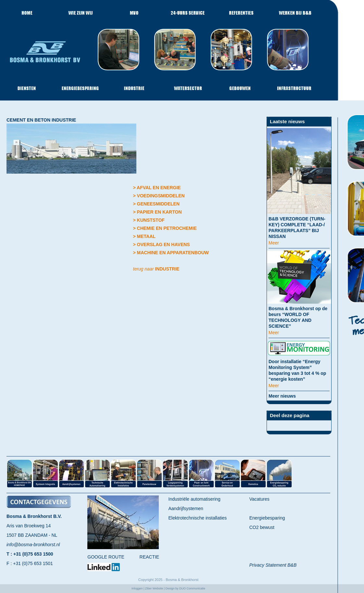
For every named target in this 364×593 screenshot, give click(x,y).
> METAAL (144, 236)
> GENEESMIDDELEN (157, 204)
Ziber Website (154, 588)
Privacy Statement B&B (273, 565)
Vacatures (259, 499)
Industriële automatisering (195, 499)
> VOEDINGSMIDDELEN (159, 196)
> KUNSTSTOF (149, 220)
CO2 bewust (262, 527)
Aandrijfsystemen (186, 508)
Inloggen (137, 588)
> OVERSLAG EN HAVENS (162, 244)
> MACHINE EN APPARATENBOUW (171, 253)
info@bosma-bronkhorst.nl (33, 545)
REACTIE (150, 557)
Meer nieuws (282, 396)
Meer (274, 243)
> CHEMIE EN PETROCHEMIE (165, 228)
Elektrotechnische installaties (198, 518)
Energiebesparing (267, 518)
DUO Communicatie (192, 588)
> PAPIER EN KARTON (157, 212)
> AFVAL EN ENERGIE (157, 188)
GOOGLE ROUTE (106, 557)
